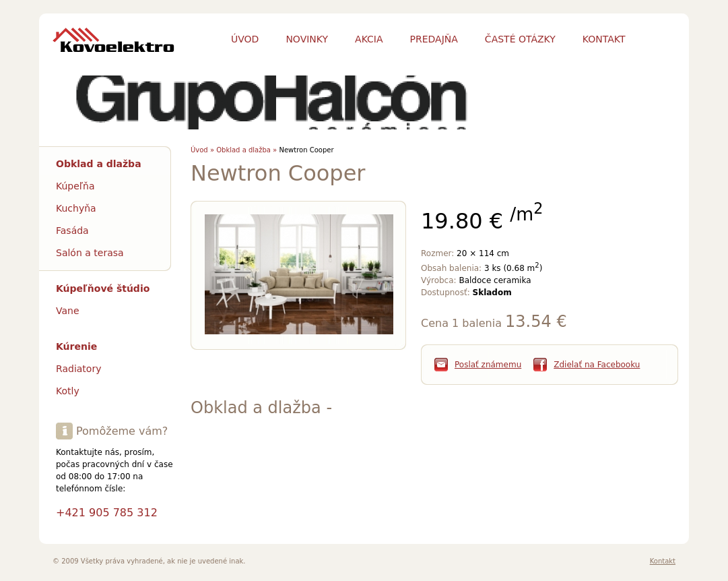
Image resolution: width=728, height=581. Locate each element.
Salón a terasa (90, 253)
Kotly (68, 391)
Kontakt (663, 561)
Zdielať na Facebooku (597, 365)
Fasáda (72, 231)
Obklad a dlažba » (246, 150)
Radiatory (78, 369)
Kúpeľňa (75, 186)
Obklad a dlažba (99, 164)
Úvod (245, 39)
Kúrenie (76, 346)
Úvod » (202, 150)
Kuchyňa (76, 208)
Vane (68, 311)
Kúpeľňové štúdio (103, 288)
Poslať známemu (488, 365)
